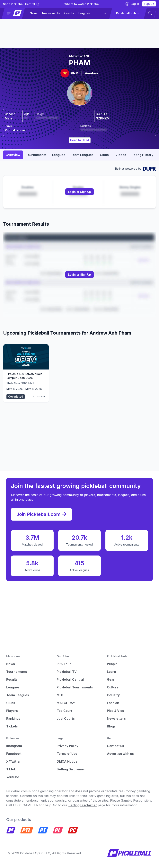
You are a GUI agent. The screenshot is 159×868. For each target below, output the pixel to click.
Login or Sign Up (79, 192)
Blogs (111, 726)
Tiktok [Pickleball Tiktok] (11, 769)
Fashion (113, 703)
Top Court (64, 711)
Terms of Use (67, 754)
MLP (60, 695)
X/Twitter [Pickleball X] (13, 761)
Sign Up (149, 4)
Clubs (11, 703)
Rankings (13, 718)
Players (12, 711)
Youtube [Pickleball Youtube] (13, 777)
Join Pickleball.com (41, 514)
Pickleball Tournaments (75, 687)
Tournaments (51, 13)
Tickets (12, 726)
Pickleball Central (70, 679)
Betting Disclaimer (71, 769)
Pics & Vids (115, 711)
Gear (111, 679)
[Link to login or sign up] (79, 192)
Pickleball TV (67, 672)
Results (69, 13)
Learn (111, 672)
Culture (113, 687)
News (34, 13)
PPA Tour (64, 664)
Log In (132, 4)
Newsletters (116, 718)
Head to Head (80, 140)
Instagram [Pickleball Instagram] (14, 746)
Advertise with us (120, 754)
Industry (113, 695)
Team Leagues (18, 695)
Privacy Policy (67, 746)
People (112, 664)
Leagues (84, 13)
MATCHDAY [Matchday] (66, 703)
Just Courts (66, 718)
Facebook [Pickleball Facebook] (14, 754)
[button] (15, 13)
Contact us (115, 746)
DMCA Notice (67, 761)
